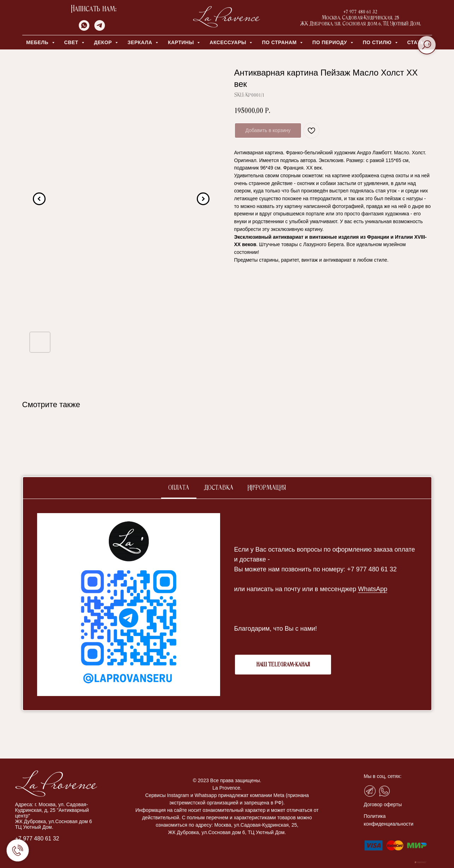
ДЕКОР (104, 42)
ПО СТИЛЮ (378, 42)
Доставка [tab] (219, 488)
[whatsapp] (84, 29)
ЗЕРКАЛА (141, 42)
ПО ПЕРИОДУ (331, 42)
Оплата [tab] (179, 488)
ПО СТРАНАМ (280, 42)
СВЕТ (72, 42)
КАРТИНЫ (182, 42)
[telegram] (100, 29)
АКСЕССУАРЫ (229, 42)
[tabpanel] (227, 605)
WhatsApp (373, 589)
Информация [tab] (267, 488)
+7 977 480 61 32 (37, 839)
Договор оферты (383, 804)
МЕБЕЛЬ (38, 42)
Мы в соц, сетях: (383, 776)
